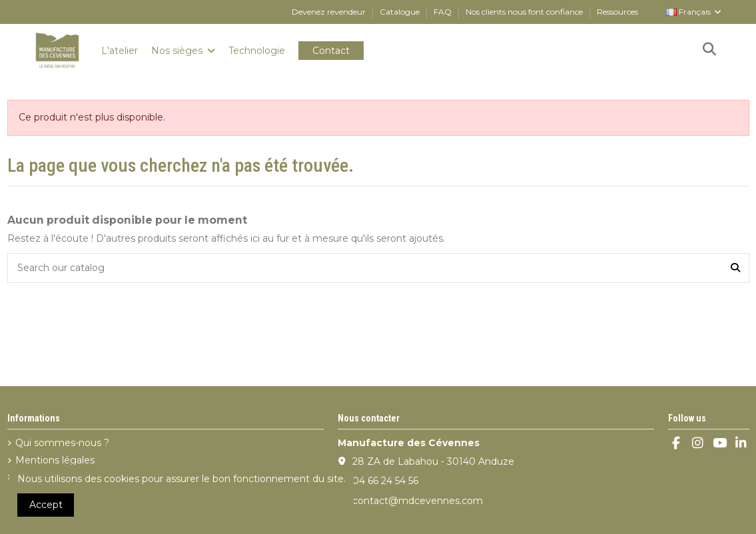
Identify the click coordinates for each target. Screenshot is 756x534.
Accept (46, 505)
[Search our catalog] (735, 268)
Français (694, 12)
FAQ (444, 12)
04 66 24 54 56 (385, 481)
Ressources (617, 12)
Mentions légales (55, 460)
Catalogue (401, 12)
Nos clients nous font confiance (525, 12)
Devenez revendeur (330, 12)
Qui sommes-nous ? (62, 443)
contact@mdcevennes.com (418, 501)
